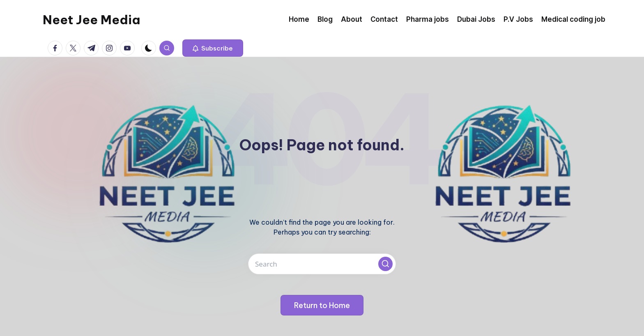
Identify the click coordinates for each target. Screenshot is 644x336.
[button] (213, 48)
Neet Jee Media (91, 20)
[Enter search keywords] (322, 264)
